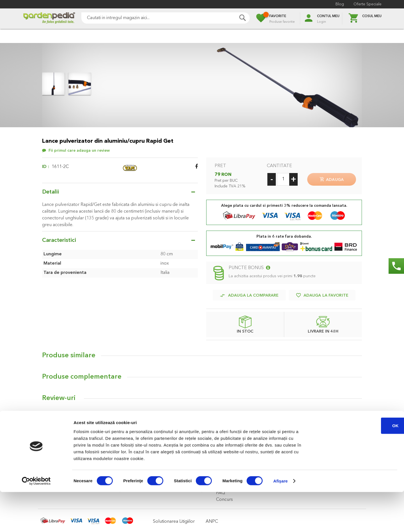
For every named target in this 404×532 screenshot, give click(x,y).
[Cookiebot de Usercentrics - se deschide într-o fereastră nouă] (36, 521)
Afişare (281, 521)
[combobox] (166, 18)
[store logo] (49, 19)
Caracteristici (59, 240)
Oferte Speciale (368, 4)
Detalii (50, 192)
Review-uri (59, 396)
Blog (340, 4)
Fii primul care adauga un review (79, 151)
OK (357, 466)
